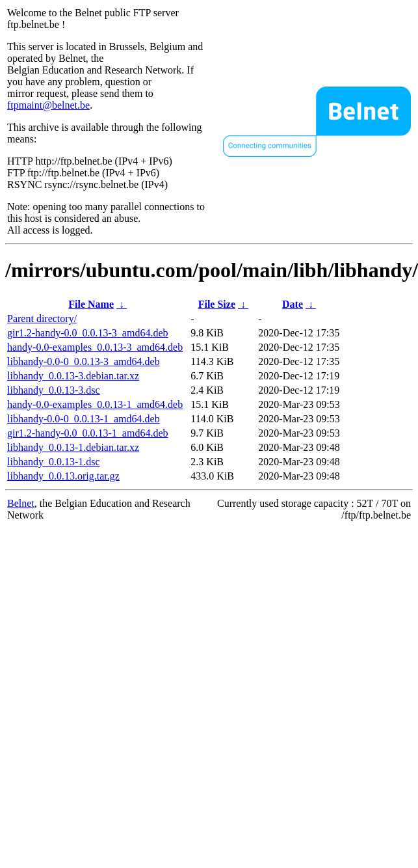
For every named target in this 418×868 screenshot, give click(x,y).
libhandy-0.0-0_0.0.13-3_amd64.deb (84, 361)
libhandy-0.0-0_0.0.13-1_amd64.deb (84, 419)
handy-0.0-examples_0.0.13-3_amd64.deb (95, 347)
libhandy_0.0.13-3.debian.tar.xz (73, 376)
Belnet (21, 503)
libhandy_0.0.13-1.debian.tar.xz (73, 447)
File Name (91, 304)
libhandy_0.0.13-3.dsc (54, 390)
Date (293, 304)
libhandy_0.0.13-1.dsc (54, 462)
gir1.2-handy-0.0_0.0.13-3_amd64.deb (88, 333)
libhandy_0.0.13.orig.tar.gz (63, 476)
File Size (217, 304)
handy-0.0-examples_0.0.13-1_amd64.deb (95, 404)
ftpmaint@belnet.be (48, 105)
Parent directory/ (42, 319)
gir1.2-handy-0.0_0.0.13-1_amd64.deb (88, 433)
